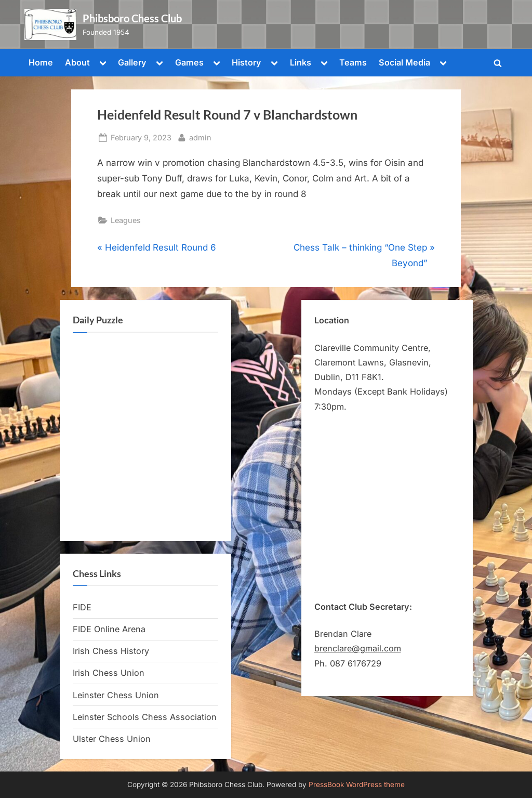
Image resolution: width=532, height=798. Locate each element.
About (77, 62)
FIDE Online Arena (109, 629)
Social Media (404, 62)
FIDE (82, 607)
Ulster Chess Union (112, 739)
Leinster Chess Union (116, 695)
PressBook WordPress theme (357, 784)
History (247, 62)
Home (41, 62)
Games (189, 62)
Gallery (132, 62)
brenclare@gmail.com (358, 648)
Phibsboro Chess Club (132, 18)
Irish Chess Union (109, 673)
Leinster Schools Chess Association (145, 717)
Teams (353, 62)
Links (301, 62)
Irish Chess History (111, 651)
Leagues (126, 220)
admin (200, 136)
